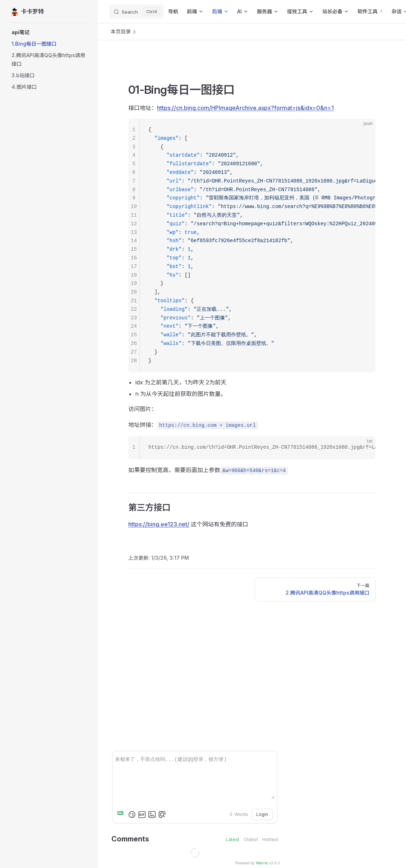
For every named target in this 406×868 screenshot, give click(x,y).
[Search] (137, 11)
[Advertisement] (252, 70)
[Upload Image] (152, 814)
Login (262, 814)
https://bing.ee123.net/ (159, 524)
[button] (49, 32)
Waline (262, 863)
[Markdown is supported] (122, 814)
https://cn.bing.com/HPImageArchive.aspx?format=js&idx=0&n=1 (245, 108)
